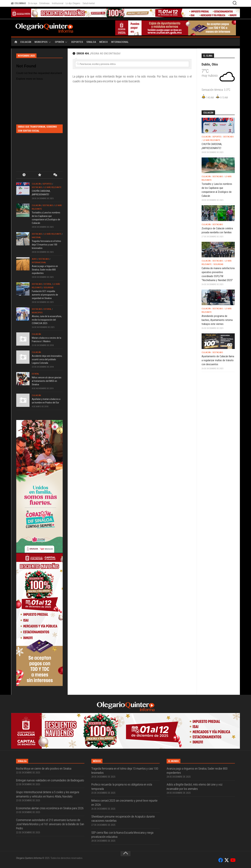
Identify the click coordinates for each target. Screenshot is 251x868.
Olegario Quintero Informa (29, 858)
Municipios (41, 42)
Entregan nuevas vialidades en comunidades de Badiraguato (50, 780)
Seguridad (49, 287)
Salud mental (89, 3)
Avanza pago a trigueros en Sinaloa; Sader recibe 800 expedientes (45, 270)
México (104, 42)
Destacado (37, 187)
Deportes (77, 42)
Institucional (58, 3)
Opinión (59, 42)
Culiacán (26, 42)
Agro (34, 259)
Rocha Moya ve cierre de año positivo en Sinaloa (44, 769)
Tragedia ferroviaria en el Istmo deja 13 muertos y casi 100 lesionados (46, 245)
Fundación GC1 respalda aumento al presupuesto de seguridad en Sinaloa (45, 295)
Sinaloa (91, 42)
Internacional (120, 42)
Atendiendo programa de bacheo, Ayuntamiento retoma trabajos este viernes (217, 320)
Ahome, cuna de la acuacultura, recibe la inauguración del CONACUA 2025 (47, 320)
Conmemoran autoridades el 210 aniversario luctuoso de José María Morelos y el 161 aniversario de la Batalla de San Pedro (50, 824)
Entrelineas (45, 3)
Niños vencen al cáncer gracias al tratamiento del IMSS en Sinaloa (47, 381)
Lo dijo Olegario (73, 3)
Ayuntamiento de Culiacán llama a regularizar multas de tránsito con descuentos (218, 360)
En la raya (33, 3)
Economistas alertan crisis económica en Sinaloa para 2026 (50, 808)
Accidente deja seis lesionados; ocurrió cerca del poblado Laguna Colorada (47, 359)
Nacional (36, 237)
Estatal (48, 284)
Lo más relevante (53, 187)
